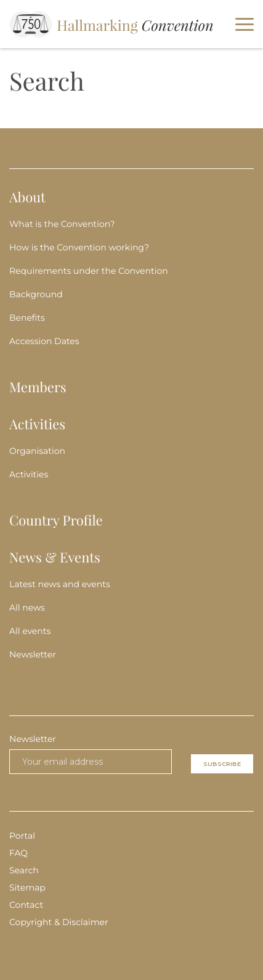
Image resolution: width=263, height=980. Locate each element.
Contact (26, 905)
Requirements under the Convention (89, 271)
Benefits (27, 318)
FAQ (18, 853)
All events (30, 631)
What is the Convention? (62, 224)
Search (24, 870)
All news (27, 607)
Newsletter (33, 654)
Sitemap (27, 887)
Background (36, 294)
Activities (37, 424)
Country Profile (56, 520)
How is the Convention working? (79, 247)
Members (38, 387)
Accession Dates (44, 341)
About (27, 197)
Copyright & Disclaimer (59, 922)
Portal (22, 836)
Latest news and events (60, 584)
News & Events (55, 557)
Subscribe (222, 764)
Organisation (37, 451)
